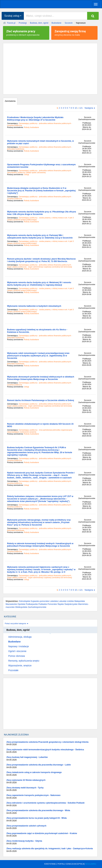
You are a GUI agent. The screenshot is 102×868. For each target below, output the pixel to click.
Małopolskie (80, 601)
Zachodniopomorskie (37, 607)
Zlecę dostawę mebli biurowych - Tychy (50, 789)
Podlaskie (43, 604)
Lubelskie (54, 601)
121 (81, 108)
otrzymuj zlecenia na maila (74, 33)
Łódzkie (70, 601)
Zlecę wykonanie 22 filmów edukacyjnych (50, 782)
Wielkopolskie (21, 607)
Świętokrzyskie (71, 604)
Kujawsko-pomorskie (40, 601)
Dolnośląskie (25, 601)
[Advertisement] (50, 69)
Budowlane (56, 23)
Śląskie (61, 604)
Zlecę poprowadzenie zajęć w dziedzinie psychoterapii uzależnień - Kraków (50, 835)
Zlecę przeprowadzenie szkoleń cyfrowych (50, 827)
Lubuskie (62, 601)
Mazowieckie (11, 604)
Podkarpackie (32, 604)
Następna (89, 108)
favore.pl (23, 4)
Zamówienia (10, 101)
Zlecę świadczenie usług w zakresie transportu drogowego (50, 774)
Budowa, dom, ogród (39, 23)
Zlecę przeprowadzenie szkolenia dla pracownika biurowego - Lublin (50, 766)
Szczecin (69, 23)
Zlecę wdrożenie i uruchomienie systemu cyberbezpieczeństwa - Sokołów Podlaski (50, 804)
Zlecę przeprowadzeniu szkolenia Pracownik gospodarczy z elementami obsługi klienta (50, 743)
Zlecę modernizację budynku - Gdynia (50, 842)
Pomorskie (52, 604)
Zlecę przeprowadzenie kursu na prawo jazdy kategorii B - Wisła (50, 819)
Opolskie (21, 604)
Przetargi (23, 23)
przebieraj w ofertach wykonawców (26, 33)
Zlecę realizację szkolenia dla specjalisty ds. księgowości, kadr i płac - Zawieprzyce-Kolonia (50, 850)
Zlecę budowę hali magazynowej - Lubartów (50, 759)
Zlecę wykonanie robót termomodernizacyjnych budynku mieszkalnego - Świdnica (50, 751)
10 (76, 108)
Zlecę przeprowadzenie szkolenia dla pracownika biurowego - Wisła (50, 812)
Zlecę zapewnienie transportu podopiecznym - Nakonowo (50, 797)
